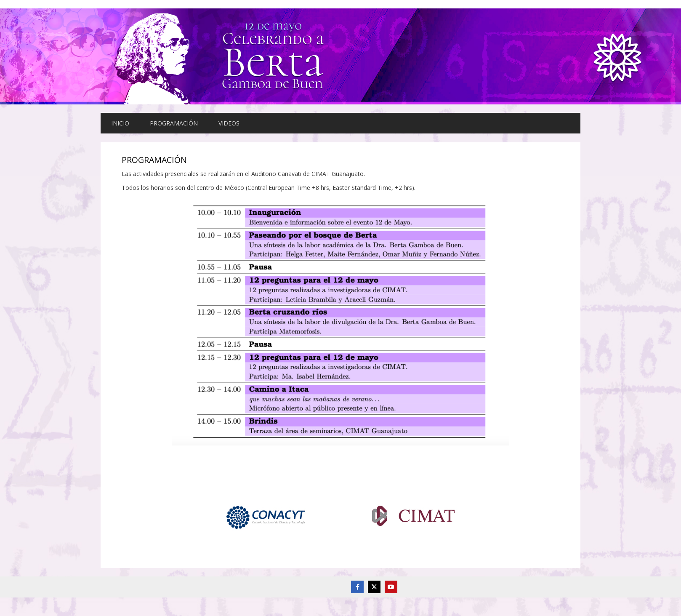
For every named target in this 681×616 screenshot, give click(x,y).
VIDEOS (229, 123)
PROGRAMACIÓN (174, 123)
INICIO (120, 123)
